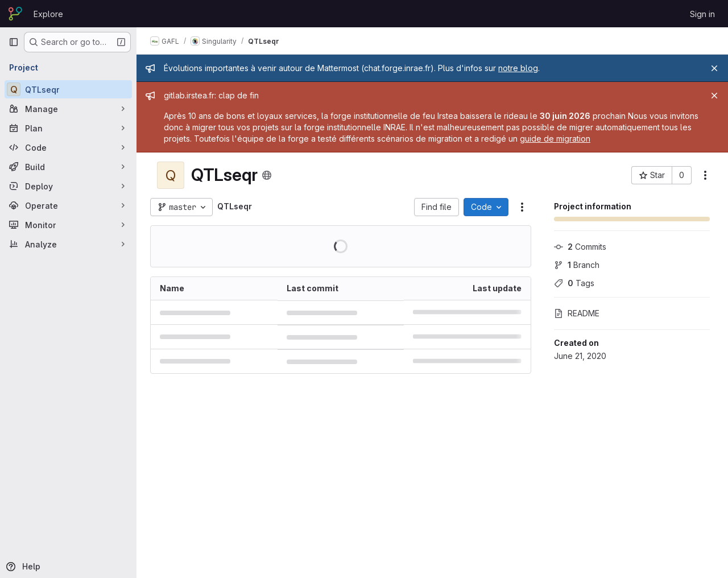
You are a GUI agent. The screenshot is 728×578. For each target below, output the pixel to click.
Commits (580, 247)
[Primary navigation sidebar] (14, 42)
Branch (577, 265)
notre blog (518, 68)
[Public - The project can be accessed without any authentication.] (267, 175)
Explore (48, 14)
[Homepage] (15, 14)
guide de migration (555, 139)
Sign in (702, 14)
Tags (574, 283)
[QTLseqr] (68, 89)
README (577, 313)
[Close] (714, 68)
